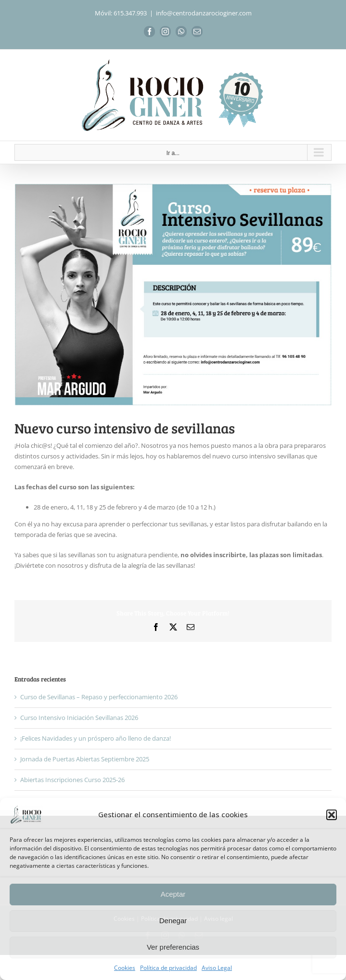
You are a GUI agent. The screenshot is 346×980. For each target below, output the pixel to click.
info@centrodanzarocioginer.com (204, 13)
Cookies (125, 968)
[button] (332, 815)
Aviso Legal (217, 968)
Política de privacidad (168, 968)
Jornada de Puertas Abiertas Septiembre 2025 (85, 759)
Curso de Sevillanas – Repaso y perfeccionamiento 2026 (99, 697)
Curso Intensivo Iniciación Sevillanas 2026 (79, 718)
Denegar (173, 921)
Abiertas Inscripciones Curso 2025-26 (72, 780)
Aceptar (173, 894)
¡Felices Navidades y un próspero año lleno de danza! (96, 738)
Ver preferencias (173, 947)
